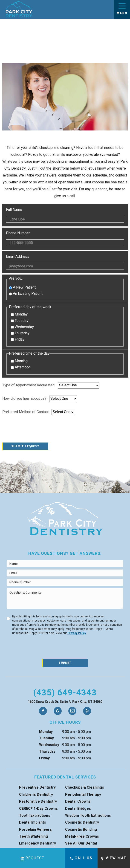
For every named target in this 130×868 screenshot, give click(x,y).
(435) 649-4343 (65, 693)
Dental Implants (33, 822)
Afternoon (21, 367)
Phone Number (65, 239)
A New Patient (22, 287)
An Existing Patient (26, 294)
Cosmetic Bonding (81, 830)
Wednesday (22, 327)
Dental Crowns (78, 801)
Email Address (65, 262)
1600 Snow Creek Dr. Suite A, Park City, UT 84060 (65, 702)
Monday (19, 314)
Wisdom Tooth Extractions (88, 816)
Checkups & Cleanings (85, 787)
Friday (18, 340)
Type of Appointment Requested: (29, 385)
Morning (19, 361)
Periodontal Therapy (83, 795)
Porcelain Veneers (35, 830)
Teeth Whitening (33, 836)
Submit (65, 663)
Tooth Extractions (35, 816)
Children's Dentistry (36, 795)
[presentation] (37, 431)
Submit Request (25, 446)
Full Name (65, 215)
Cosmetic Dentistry (82, 822)
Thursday (20, 333)
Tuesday (20, 321)
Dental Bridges (78, 809)
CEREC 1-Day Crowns (38, 809)
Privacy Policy (77, 633)
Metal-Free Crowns (82, 836)
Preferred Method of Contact (26, 412)
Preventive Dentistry (37, 787)
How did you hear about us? (24, 399)
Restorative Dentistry (38, 801)
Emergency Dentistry (38, 843)
